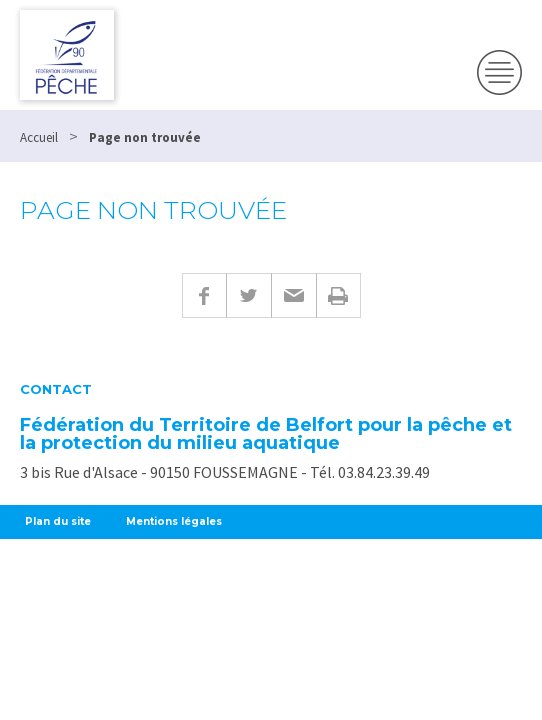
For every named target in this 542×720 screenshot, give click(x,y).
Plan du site (58, 521)
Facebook (204, 295)
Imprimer (338, 295)
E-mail (293, 295)
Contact (56, 389)
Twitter (248, 295)
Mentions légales (174, 521)
